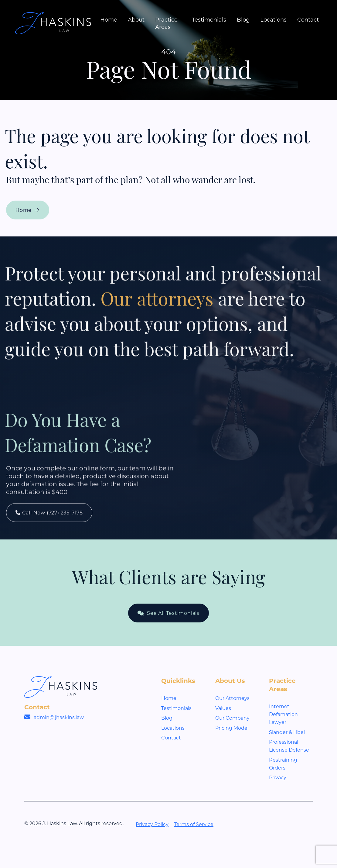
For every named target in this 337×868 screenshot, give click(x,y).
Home (109, 19)
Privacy (278, 777)
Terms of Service (194, 824)
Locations (273, 19)
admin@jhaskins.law (59, 717)
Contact (308, 19)
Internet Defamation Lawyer (283, 714)
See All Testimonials (168, 613)
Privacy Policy (152, 824)
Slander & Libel (287, 732)
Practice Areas (166, 23)
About (136, 19)
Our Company (232, 718)
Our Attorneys (232, 698)
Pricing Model (232, 728)
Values (223, 708)
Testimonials (209, 19)
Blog (243, 19)
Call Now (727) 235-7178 (49, 524)
